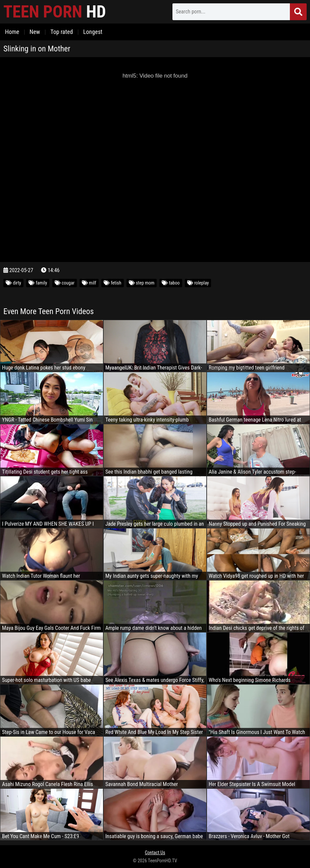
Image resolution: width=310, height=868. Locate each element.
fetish (113, 283)
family (38, 283)
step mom (142, 283)
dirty (13, 283)
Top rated (62, 32)
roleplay (198, 283)
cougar (65, 283)
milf (89, 283)
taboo (171, 283)
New (35, 32)
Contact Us (155, 853)
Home (12, 32)
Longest (93, 32)
